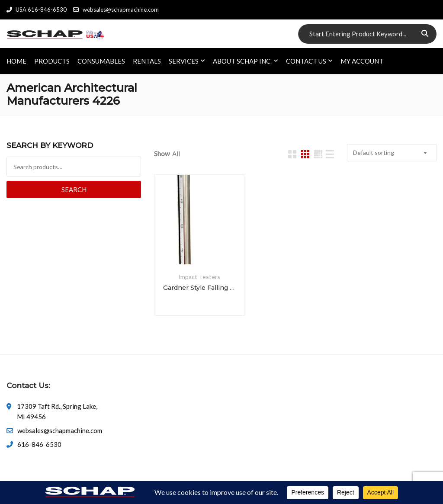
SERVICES (184, 61)
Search (74, 189)
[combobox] (392, 153)
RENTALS (147, 61)
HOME (16, 61)
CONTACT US (306, 61)
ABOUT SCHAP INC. (242, 61)
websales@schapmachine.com (116, 10)
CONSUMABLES (101, 61)
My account (362, 61)
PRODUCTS (52, 61)
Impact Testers (199, 277)
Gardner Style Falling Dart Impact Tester (199, 288)
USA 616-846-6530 (37, 10)
